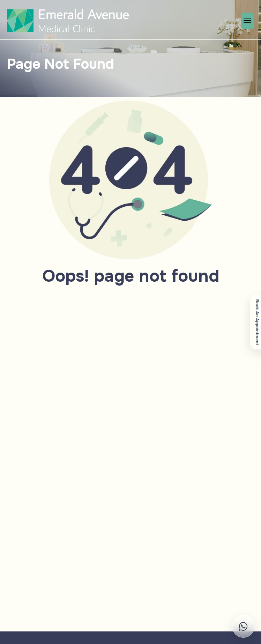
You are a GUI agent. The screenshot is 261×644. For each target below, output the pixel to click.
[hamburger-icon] (247, 21)
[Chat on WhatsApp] (222, 626)
